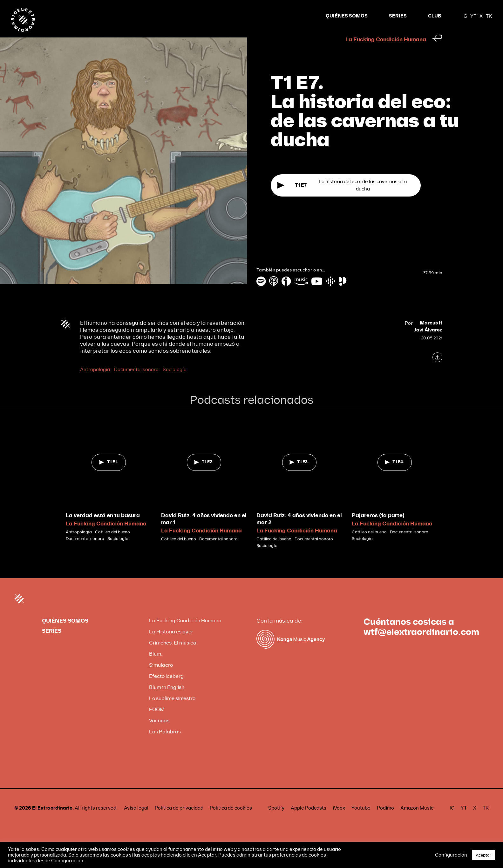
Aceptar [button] (483, 855)
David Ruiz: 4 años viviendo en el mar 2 (299, 531)
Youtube (361, 820)
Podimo (385, 820)
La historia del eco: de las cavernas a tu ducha (342, 197)
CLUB (435, 16)
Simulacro (161, 677)
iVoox (339, 820)
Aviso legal (136, 820)
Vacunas (159, 733)
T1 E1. (108, 474)
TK (489, 16)
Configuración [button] (451, 855)
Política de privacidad (179, 820)
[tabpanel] (109, 493)
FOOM (157, 721)
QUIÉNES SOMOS (347, 16)
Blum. (156, 666)
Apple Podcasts (309, 820)
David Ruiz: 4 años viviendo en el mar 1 (204, 531)
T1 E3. (299, 474)
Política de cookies (231, 820)
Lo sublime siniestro (172, 710)
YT (473, 16)
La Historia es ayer (171, 644)
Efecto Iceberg (166, 688)
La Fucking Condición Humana (386, 52)
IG (465, 16)
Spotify (276, 820)
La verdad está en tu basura (103, 527)
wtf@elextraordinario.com (421, 644)
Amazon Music (417, 820)
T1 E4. (394, 474)
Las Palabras (165, 744)
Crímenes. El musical (173, 655)
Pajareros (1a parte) (378, 527)
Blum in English (167, 699)
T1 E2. (204, 474)
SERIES (398, 16)
